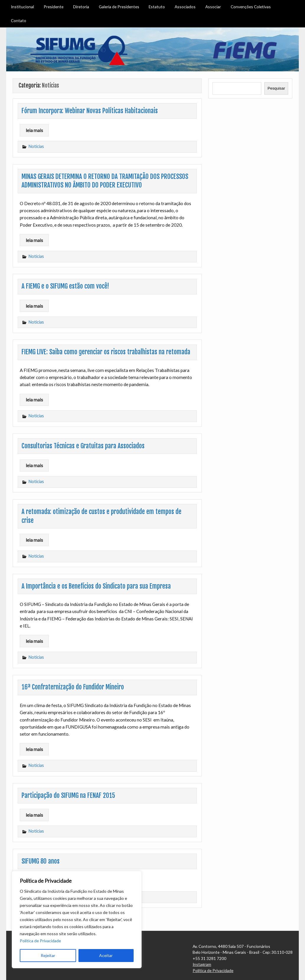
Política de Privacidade (40, 941)
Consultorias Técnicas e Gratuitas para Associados (83, 446)
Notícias (36, 146)
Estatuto (157, 7)
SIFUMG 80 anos (41, 861)
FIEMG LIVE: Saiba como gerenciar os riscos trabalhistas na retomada (106, 352)
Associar (213, 7)
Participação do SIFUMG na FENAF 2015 (68, 795)
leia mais (34, 130)
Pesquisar (276, 88)
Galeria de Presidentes (119, 7)
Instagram (202, 964)
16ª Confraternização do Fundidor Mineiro (73, 687)
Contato (19, 20)
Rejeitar (48, 955)
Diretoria (81, 7)
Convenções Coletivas (251, 7)
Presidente (54, 7)
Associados (185, 7)
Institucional (22, 7)
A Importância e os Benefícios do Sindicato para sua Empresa (96, 586)
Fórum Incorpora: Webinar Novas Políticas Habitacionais (90, 111)
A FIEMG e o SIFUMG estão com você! (65, 286)
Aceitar (106, 955)
